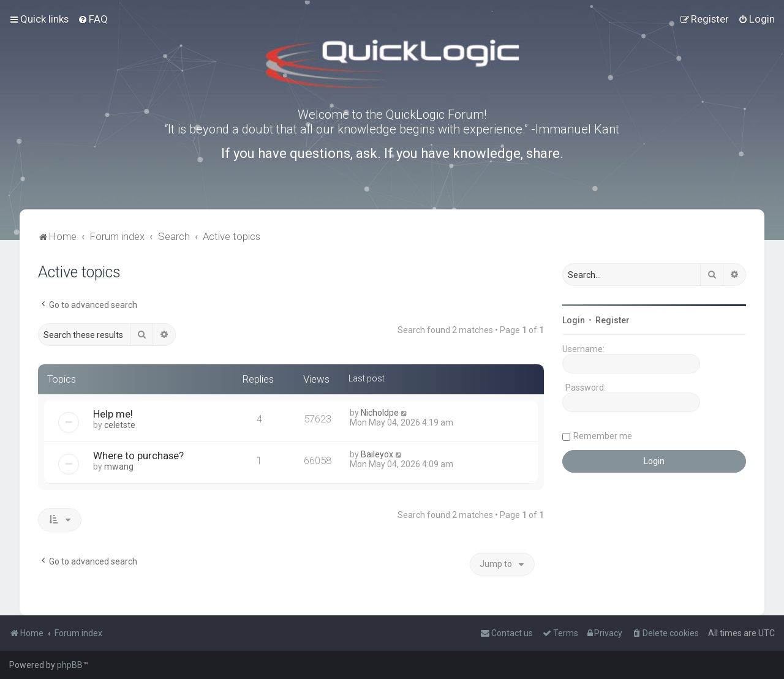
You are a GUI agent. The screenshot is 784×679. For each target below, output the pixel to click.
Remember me (603, 436)
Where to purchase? (138, 456)
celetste (120, 425)
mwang (119, 467)
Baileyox (377, 454)
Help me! (113, 414)
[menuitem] (93, 19)
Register (612, 320)
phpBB (70, 665)
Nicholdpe (380, 413)
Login (574, 320)
